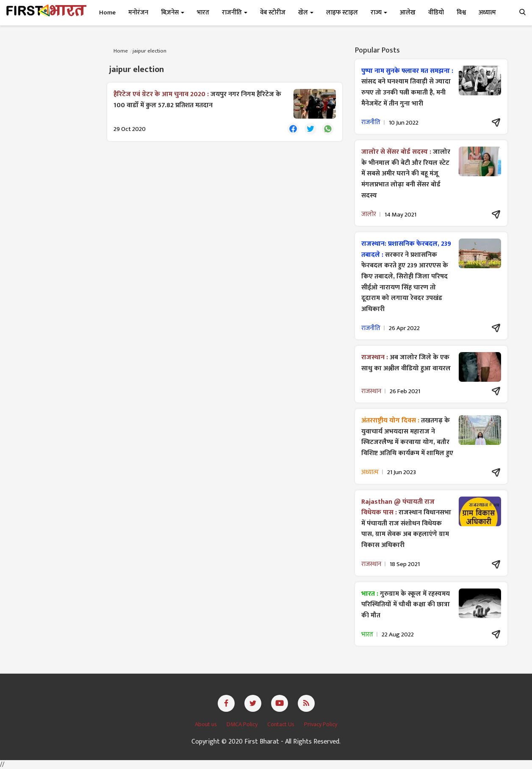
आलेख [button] (408, 12)
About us (206, 724)
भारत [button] (203, 12)
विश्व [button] (461, 12)
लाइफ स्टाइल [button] (342, 12)
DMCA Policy (243, 724)
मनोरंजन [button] (138, 12)
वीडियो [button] (436, 12)
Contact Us (281, 724)
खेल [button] (306, 12)
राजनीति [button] (235, 12)
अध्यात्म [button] (487, 12)
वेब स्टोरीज (273, 12)
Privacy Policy (321, 724)
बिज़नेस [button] (173, 12)
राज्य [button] (379, 12)
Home (107, 12)
